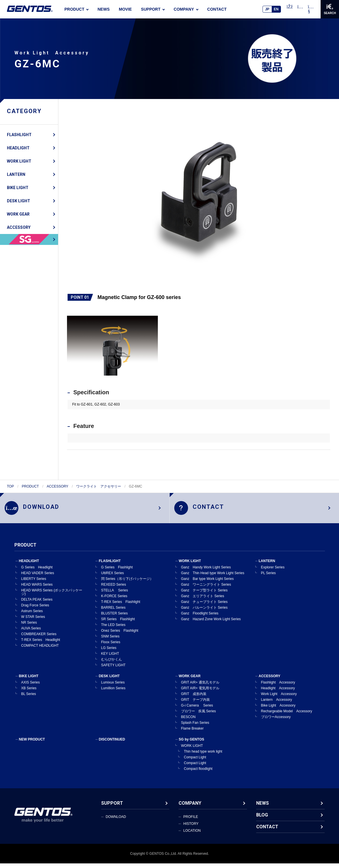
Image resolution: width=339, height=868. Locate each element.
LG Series (109, 652)
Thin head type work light (203, 756)
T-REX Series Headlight (41, 644)
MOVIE (125, 9)
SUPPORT (151, 9)
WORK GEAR (18, 214)
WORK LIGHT (19, 161)
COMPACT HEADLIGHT (40, 650)
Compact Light (195, 762)
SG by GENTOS (191, 744)
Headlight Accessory (278, 693)
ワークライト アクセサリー (99, 486)
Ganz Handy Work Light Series (206, 572)
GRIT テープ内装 (196, 704)
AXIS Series (31, 687)
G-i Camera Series (197, 710)
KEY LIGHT (110, 658)
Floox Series (111, 647)
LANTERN (16, 174)
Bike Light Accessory (278, 710)
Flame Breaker (193, 733)
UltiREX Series (113, 578)
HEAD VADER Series (38, 578)
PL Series (269, 578)
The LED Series (113, 629)
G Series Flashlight (117, 572)
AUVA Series (31, 633)
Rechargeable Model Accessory (287, 716)
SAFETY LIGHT (113, 670)
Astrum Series (32, 616)
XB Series (29, 693)
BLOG (262, 820)
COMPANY (184, 9)
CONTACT (217, 9)
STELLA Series (115, 595)
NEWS (104, 9)
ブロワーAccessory (276, 722)
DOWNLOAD (116, 821)
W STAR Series (33, 621)
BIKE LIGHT (18, 188)
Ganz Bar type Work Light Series (207, 583)
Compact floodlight (198, 773)
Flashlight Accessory (278, 687)
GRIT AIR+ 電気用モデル (200, 693)
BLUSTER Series (115, 618)
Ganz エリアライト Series (203, 601)
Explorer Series (273, 572)
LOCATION (192, 835)
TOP (10, 486)
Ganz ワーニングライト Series (206, 589)
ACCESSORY (19, 227)
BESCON (188, 722)
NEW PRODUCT (32, 744)
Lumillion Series (113, 693)
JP (267, 9)
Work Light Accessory (279, 698)
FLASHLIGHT (19, 135)
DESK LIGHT (19, 201)
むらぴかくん (112, 664)
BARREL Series (113, 612)
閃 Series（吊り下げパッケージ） (127, 583)
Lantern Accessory (277, 704)
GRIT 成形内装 (194, 698)
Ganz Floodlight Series (200, 618)
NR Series (29, 627)
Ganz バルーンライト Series (204, 612)
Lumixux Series (113, 687)
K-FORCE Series (114, 601)
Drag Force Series (35, 610)
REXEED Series (114, 589)
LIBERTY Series (34, 583)
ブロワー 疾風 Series (199, 716)
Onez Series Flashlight (120, 635)
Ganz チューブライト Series (204, 606)
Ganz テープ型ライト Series (204, 595)
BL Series (29, 698)
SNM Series (110, 641)
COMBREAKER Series (39, 639)
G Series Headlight (37, 572)
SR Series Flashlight (118, 624)
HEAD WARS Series (37, 589)
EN (276, 9)
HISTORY (191, 828)
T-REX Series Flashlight (121, 606)
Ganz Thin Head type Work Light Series (213, 578)
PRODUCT (74, 9)
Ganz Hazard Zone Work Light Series (211, 624)
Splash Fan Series (195, 727)
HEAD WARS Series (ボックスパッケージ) (52, 597)
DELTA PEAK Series (37, 604)
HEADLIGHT (18, 148)
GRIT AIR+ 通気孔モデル (200, 687)
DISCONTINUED (112, 744)
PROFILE (190, 821)
